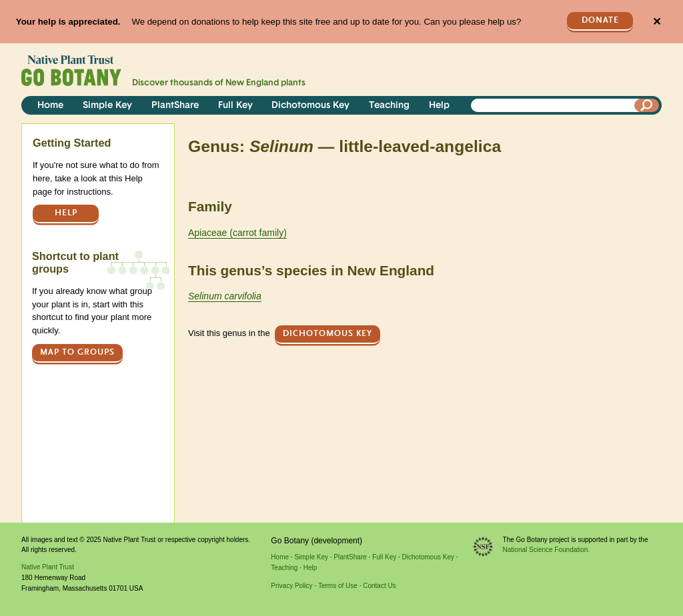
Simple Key (107, 106)
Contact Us (379, 586)
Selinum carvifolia (225, 296)
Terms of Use (338, 586)
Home (50, 106)
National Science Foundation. (547, 550)
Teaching (389, 106)
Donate (600, 20)
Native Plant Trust (48, 567)
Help (439, 106)
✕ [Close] (657, 22)
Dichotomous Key (310, 106)
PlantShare (175, 106)
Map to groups (77, 352)
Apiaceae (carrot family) (237, 233)
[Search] (647, 105)
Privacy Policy (291, 586)
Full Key (235, 106)
